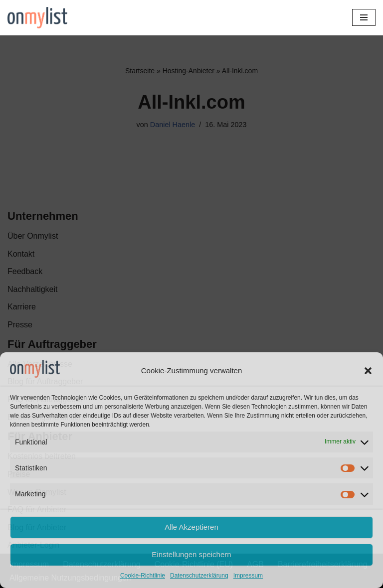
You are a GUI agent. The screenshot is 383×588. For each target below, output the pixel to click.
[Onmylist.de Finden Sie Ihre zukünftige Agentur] (37, 18)
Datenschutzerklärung (199, 576)
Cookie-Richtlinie (143, 576)
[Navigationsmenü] (364, 17)
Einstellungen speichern (191, 554)
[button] (368, 371)
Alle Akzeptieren (191, 527)
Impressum (248, 576)
